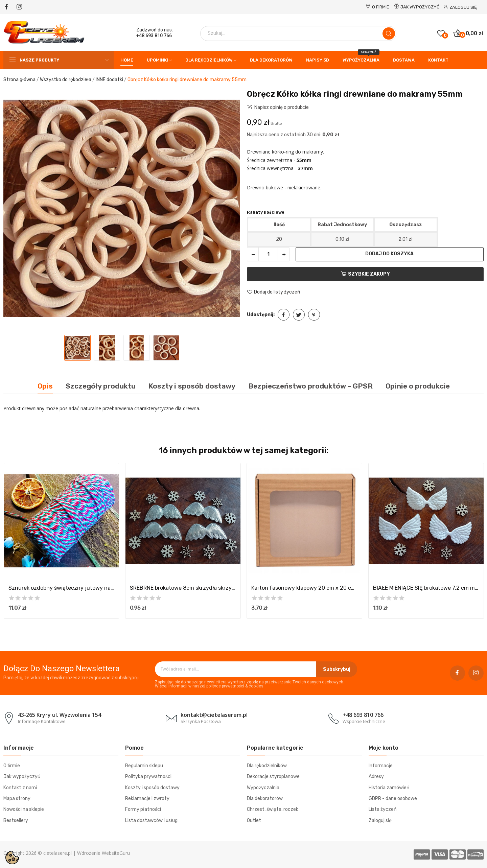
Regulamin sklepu (144, 766)
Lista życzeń (382, 809)
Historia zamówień (389, 788)
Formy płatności (143, 809)
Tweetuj (299, 315)
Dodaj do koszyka (389, 254)
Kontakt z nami (20, 788)
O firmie (381, 7)
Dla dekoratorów (265, 799)
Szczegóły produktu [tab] (101, 386)
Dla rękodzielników (267, 766)
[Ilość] (268, 254)
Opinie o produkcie (418, 386)
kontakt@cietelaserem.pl (214, 715)
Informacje (381, 766)
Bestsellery (16, 820)
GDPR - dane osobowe (393, 799)
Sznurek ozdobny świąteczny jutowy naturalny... (62, 588)
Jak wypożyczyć (420, 7)
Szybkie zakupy (365, 274)
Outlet (254, 820)
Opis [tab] (45, 386)
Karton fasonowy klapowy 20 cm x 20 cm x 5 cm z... (304, 588)
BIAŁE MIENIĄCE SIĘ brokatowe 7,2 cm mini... (426, 588)
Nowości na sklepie (24, 809)
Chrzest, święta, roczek (273, 809)
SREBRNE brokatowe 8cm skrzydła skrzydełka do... (183, 588)
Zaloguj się (380, 820)
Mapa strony (17, 799)
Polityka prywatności (148, 777)
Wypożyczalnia (263, 788)
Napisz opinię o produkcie (281, 107)
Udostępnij (284, 315)
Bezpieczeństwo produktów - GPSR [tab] (310, 386)
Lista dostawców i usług (151, 820)
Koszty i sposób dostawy (152, 788)
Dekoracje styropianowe (273, 777)
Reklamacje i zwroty (147, 799)
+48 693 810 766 (154, 36)
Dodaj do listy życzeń (273, 292)
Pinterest (314, 315)
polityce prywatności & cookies (235, 686)
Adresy (376, 777)
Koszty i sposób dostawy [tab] (192, 386)
